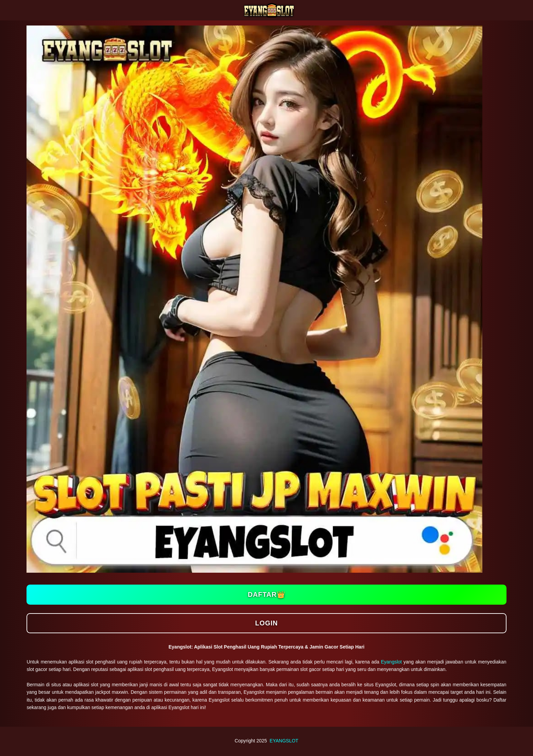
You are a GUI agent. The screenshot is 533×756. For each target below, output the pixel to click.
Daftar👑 (266, 594)
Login (266, 623)
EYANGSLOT (284, 741)
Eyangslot (391, 662)
